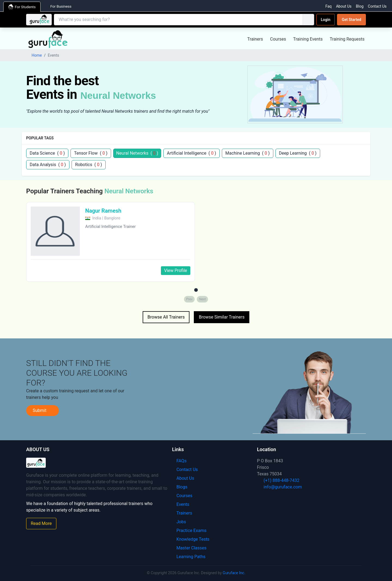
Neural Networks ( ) (137, 153)
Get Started (351, 20)
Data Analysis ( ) (48, 165)
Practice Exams (189, 530)
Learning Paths (189, 557)
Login (326, 20)
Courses (278, 39)
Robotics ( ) (89, 165)
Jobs (179, 522)
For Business (62, 6)
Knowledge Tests (191, 539)
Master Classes (189, 548)
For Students (23, 7)
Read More (41, 523)
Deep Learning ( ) (298, 153)
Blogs (180, 487)
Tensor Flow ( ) (91, 153)
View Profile (176, 270)
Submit (42, 410)
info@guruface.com (279, 487)
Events (181, 504)
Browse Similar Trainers (222, 317)
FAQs (179, 461)
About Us (344, 6)
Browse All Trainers (166, 317)
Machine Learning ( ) (248, 153)
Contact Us (377, 6)
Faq (328, 6)
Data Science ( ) (47, 153)
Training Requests (347, 39)
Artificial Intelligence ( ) (192, 153)
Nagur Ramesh (103, 211)
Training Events (308, 39)
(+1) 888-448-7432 (278, 480)
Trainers (255, 39)
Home (34, 55)
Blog (360, 6)
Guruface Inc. (234, 573)
